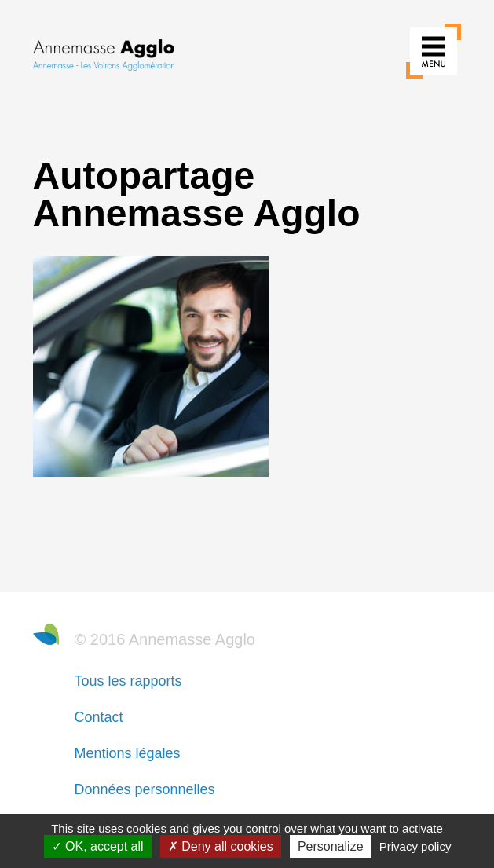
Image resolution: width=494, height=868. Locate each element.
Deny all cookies (221, 846)
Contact (99, 717)
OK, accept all (98, 846)
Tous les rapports (128, 681)
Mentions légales (128, 753)
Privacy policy (415, 846)
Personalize (331, 846)
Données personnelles (145, 789)
